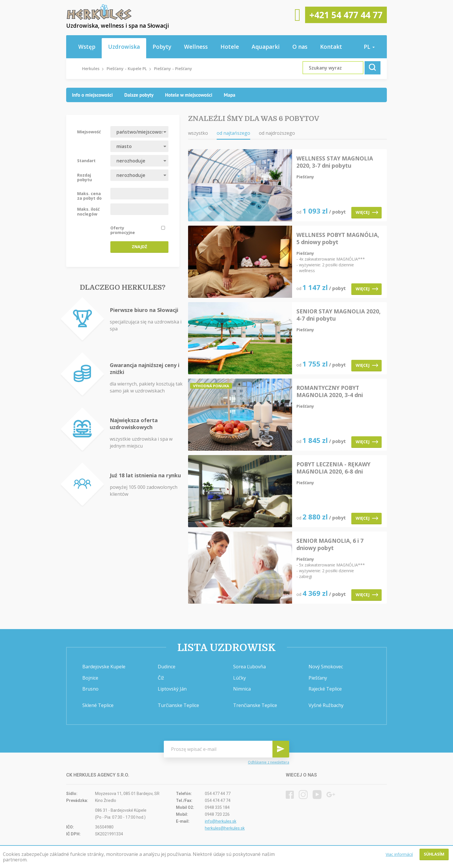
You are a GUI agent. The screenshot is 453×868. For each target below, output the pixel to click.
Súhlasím (434, 854)
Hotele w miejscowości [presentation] (189, 95)
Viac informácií (399, 854)
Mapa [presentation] (230, 95)
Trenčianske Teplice (255, 705)
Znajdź (139, 247)
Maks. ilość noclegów (88, 211)
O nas (300, 47)
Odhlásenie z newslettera (269, 763)
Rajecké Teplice (325, 689)
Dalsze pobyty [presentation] (139, 95)
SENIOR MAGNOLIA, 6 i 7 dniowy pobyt (330, 545)
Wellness (196, 47)
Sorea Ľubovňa (249, 667)
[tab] (92, 95)
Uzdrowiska (124, 47)
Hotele (230, 47)
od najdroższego (277, 133)
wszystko (198, 133)
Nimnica (242, 689)
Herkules (91, 69)
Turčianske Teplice (178, 705)
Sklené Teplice (98, 705)
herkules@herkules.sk (225, 828)
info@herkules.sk (221, 821)
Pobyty (162, 47)
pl (369, 47)
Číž (161, 678)
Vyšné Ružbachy (326, 705)
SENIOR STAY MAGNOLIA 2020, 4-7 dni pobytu (338, 315)
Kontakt (331, 47)
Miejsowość (89, 132)
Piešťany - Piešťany (173, 69)
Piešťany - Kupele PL (127, 69)
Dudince (167, 667)
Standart (86, 160)
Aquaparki (266, 47)
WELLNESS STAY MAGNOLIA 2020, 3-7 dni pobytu (335, 162)
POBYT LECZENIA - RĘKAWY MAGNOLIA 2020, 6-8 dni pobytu (333, 468)
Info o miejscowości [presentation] (92, 95)
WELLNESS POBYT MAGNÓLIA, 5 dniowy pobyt (338, 239)
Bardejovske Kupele (104, 667)
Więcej (367, 212)
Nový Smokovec (326, 667)
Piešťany (318, 678)
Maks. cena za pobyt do (89, 196)
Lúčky (240, 678)
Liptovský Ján (172, 689)
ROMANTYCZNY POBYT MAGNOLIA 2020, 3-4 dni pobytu (330, 392)
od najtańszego (233, 133)
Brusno (90, 689)
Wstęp (87, 47)
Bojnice (90, 678)
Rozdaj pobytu (85, 177)
